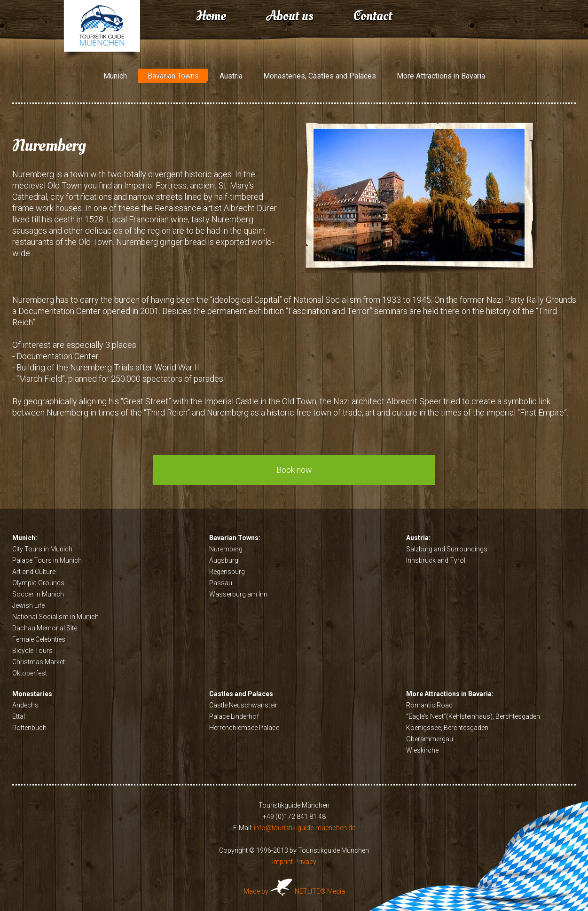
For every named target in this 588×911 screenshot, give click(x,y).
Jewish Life (28, 605)
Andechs (25, 705)
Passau (221, 583)
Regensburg (227, 572)
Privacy (305, 862)
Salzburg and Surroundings (447, 549)
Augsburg (224, 560)
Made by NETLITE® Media (294, 891)
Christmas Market (39, 662)
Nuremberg (226, 549)
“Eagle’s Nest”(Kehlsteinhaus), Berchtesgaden (473, 716)
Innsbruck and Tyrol (436, 560)
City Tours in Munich (42, 549)
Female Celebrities (39, 639)
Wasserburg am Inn (238, 594)
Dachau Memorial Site (45, 628)
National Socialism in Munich (55, 617)
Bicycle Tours (32, 651)
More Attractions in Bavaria (441, 76)
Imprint (282, 862)
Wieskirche (422, 750)
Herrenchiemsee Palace (244, 728)
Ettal (19, 716)
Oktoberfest (30, 673)
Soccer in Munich (38, 594)
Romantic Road (429, 705)
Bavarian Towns (173, 76)
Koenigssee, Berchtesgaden (447, 728)
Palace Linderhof (234, 716)
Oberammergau (430, 739)
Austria (231, 76)
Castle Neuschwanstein (244, 705)
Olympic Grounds (38, 583)
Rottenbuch (29, 728)
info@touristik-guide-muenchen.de (305, 828)
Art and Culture (34, 572)
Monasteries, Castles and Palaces (320, 76)
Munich (115, 76)
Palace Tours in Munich (47, 560)
